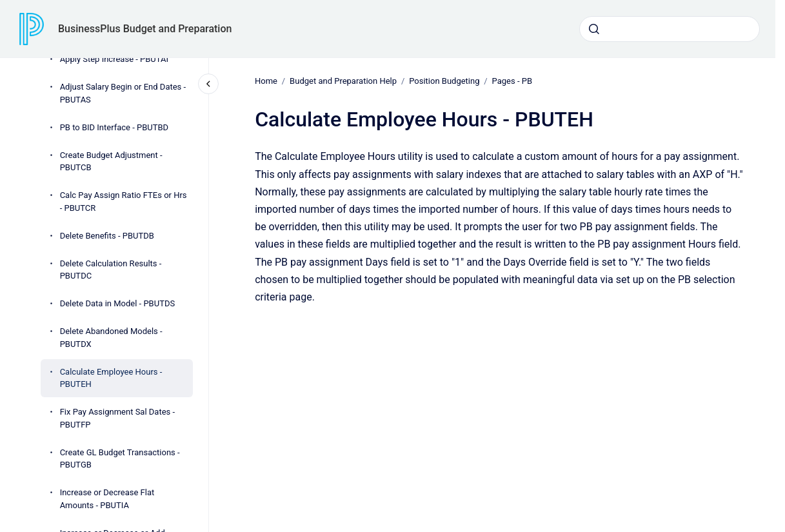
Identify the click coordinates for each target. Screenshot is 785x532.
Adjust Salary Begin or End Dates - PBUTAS (123, 93)
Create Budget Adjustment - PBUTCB (111, 162)
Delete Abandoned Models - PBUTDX (111, 338)
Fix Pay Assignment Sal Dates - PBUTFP (117, 418)
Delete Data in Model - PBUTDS (118, 303)
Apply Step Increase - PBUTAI (114, 59)
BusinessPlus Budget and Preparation (145, 29)
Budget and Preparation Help (343, 81)
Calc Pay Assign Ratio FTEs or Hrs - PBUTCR (124, 202)
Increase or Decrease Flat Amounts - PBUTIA (107, 499)
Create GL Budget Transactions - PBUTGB (120, 459)
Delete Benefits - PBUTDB (107, 236)
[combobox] (670, 29)
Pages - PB (512, 81)
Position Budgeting (444, 81)
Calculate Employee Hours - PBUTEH (111, 378)
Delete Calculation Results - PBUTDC (111, 270)
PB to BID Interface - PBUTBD (114, 127)
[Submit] (594, 29)
